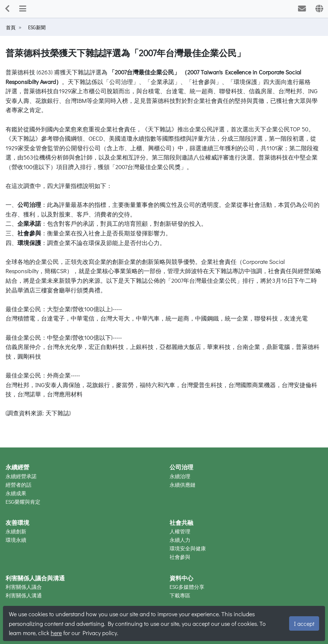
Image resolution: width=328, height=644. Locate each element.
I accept (304, 623)
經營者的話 (19, 485)
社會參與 (180, 557)
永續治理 (180, 476)
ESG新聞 (36, 27)
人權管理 (180, 531)
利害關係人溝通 (24, 595)
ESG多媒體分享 (187, 587)
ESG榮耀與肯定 (23, 502)
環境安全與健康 (188, 548)
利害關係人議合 (24, 587)
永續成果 (16, 493)
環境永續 (16, 540)
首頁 (11, 27)
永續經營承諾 (21, 476)
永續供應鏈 (183, 485)
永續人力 (180, 540)
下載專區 (180, 595)
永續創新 (16, 531)
